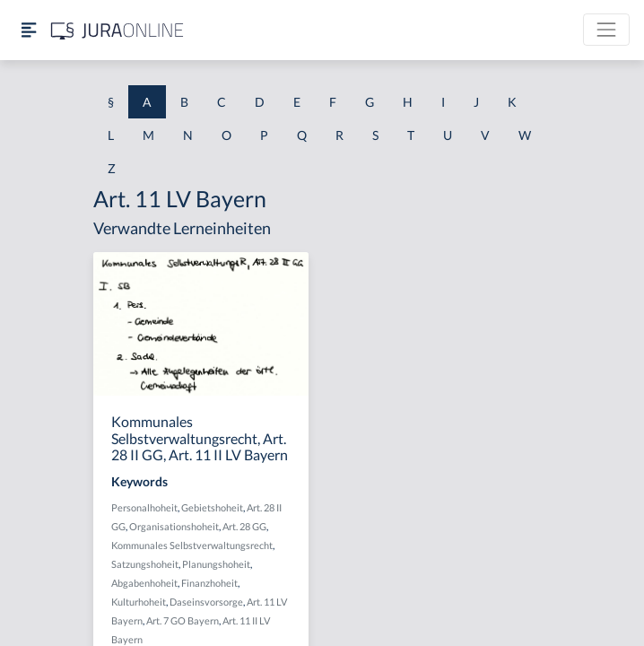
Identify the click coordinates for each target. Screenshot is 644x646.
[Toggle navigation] (606, 30)
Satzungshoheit (145, 564)
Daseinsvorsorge (206, 602)
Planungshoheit (216, 564)
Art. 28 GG (244, 526)
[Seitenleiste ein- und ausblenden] (29, 30)
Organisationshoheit (174, 526)
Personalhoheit (144, 507)
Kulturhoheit (139, 602)
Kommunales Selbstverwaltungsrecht (192, 545)
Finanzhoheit (209, 583)
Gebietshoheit (212, 507)
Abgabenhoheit (144, 583)
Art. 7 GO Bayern (183, 620)
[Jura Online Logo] (117, 30)
